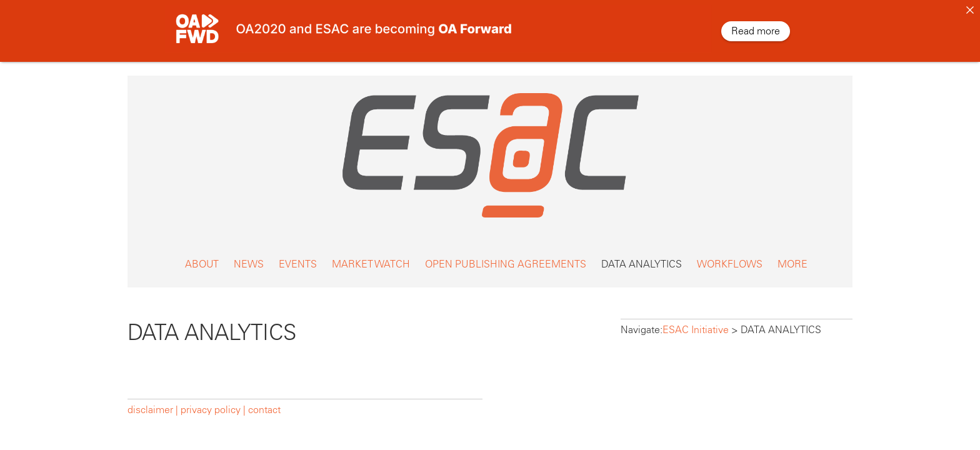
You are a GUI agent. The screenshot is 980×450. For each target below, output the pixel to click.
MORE (792, 257)
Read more (756, 31)
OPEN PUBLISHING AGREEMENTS (506, 257)
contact (264, 402)
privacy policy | (213, 402)
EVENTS (298, 257)
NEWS (249, 257)
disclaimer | (154, 402)
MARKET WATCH (371, 257)
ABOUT (202, 257)
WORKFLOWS (730, 257)
